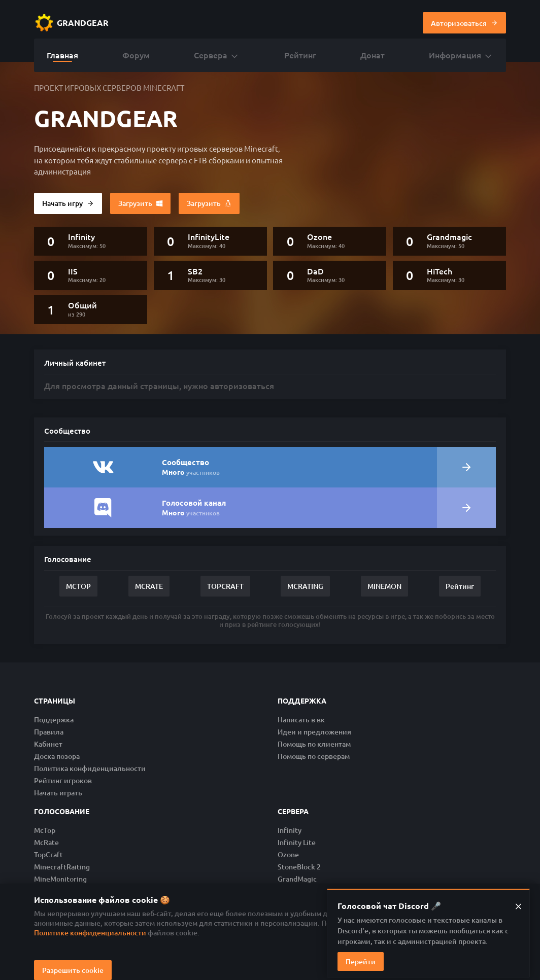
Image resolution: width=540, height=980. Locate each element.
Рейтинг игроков (63, 780)
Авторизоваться (464, 23)
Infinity (290, 830)
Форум (136, 55)
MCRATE (149, 586)
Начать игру (68, 203)
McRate (46, 842)
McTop (45, 830)
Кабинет (48, 744)
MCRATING (305, 586)
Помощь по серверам (314, 756)
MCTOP (78, 586)
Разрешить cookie (73, 970)
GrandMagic (297, 879)
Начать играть (58, 793)
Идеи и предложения (314, 732)
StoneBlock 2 (299, 867)
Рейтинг (300, 55)
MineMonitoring (60, 879)
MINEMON (384, 586)
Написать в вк (301, 720)
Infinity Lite (297, 842)
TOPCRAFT (225, 586)
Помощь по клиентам (314, 744)
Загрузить (140, 203)
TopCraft (48, 854)
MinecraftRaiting (62, 867)
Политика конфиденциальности (90, 768)
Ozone (288, 854)
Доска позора (57, 756)
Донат (373, 55)
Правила (49, 732)
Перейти (361, 961)
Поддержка (54, 720)
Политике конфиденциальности (90, 933)
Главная (62, 55)
